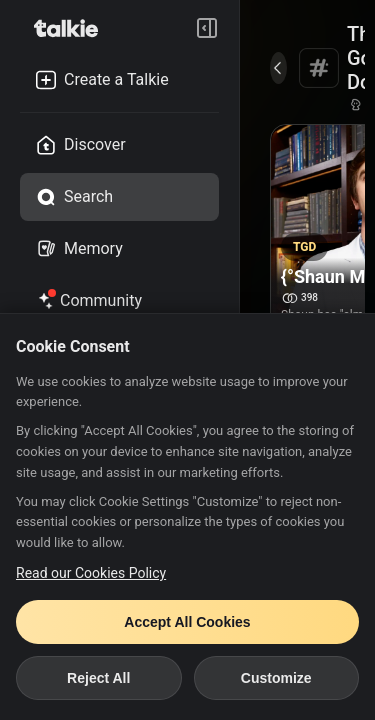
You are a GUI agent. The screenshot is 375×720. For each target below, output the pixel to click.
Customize (276, 678)
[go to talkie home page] (72, 28)
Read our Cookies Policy (91, 573)
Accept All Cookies (187, 622)
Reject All (98, 678)
